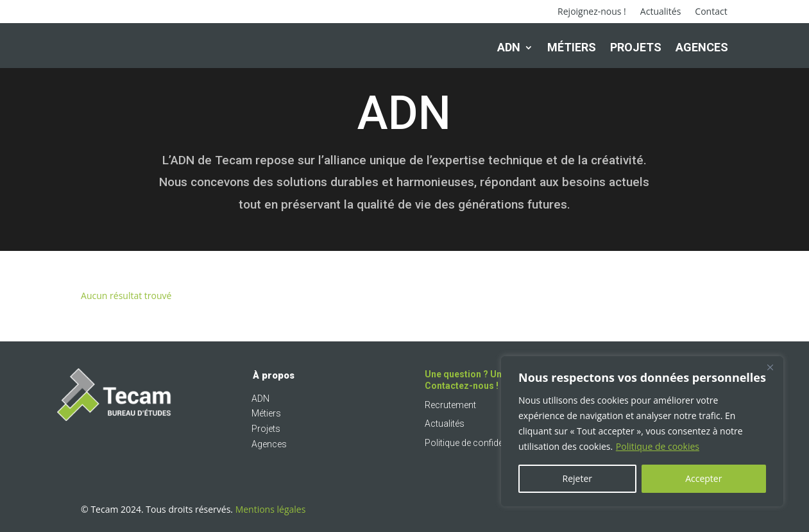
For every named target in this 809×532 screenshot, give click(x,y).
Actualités (661, 12)
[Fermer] (770, 367)
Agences (702, 47)
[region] (642, 431)
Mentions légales (271, 514)
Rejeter (577, 478)
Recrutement (450, 410)
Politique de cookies (658, 446)
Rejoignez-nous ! (592, 12)
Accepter (703, 478)
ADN (509, 47)
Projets (636, 47)
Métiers (572, 47)
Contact (711, 12)
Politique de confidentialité (477, 448)
